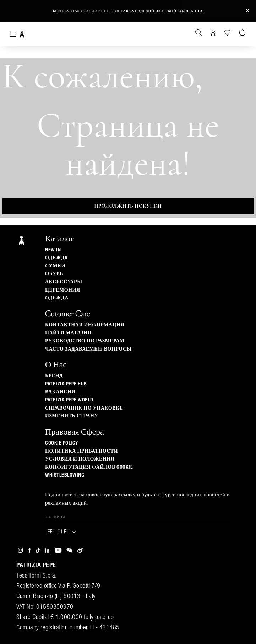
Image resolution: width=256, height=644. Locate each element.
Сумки (55, 266)
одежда (57, 298)
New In (53, 250)
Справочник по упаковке (84, 408)
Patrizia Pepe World (69, 400)
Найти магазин (68, 333)
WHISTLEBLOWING (65, 475)
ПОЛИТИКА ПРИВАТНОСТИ (81, 451)
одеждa (56, 258)
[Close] (247, 11)
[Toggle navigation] (13, 34)
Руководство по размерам (85, 341)
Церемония (63, 290)
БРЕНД (54, 376)
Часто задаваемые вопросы (88, 349)
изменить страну (72, 416)
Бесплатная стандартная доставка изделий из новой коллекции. (128, 11)
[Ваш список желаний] (228, 32)
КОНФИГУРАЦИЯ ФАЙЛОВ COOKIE (89, 467)
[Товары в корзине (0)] (243, 33)
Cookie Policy (62, 443)
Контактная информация (85, 325)
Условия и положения (80, 459)
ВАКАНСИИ (60, 392)
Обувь (54, 274)
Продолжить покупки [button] (128, 206)
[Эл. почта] (138, 517)
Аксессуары (64, 282)
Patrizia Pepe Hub (66, 384)
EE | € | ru (62, 532)
